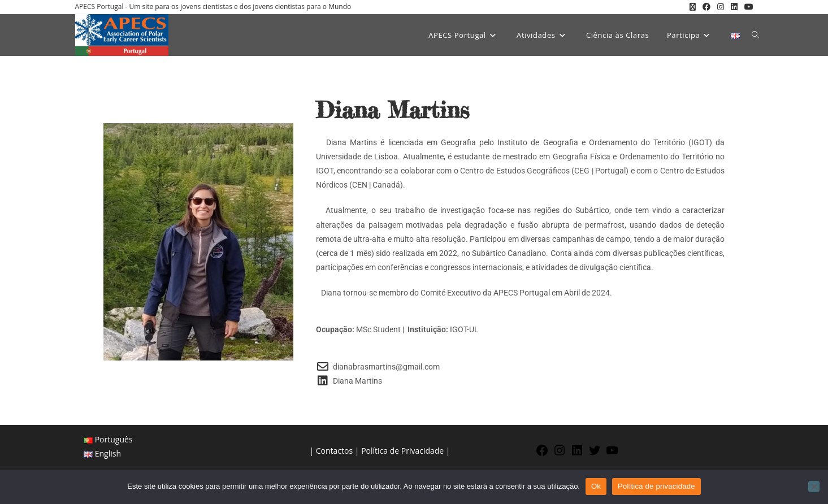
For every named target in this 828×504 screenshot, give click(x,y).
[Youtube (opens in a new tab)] (747, 7)
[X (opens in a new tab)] (693, 7)
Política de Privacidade (402, 451)
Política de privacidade (656, 486)
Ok (596, 486)
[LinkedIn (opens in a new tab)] (734, 7)
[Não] (814, 486)
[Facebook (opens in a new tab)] (706, 7)
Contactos (334, 451)
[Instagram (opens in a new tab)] (721, 7)
